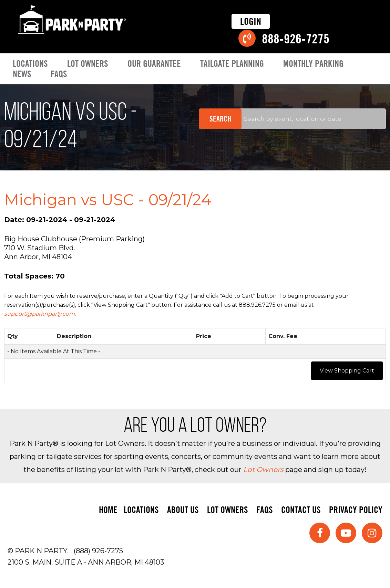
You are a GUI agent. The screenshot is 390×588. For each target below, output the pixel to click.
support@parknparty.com (39, 314)
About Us (183, 509)
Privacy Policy (356, 509)
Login (251, 21)
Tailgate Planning (232, 64)
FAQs (59, 74)
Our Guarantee (154, 64)
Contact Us (301, 509)
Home (108, 509)
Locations (30, 64)
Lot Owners (88, 64)
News (22, 74)
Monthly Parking (313, 64)
